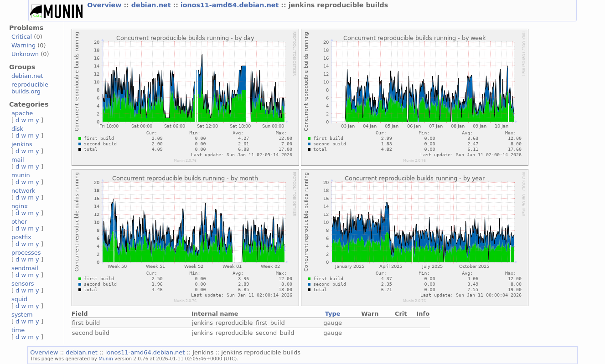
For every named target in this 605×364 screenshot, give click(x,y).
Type (333, 314)
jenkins (22, 144)
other (19, 222)
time (18, 330)
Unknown (25, 54)
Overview (105, 5)
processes (26, 253)
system (22, 315)
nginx (20, 206)
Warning (23, 45)
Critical (22, 37)
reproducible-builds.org (31, 88)
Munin (106, 359)
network (23, 191)
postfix (21, 237)
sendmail (25, 268)
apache (22, 113)
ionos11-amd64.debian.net (231, 5)
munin (21, 175)
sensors (23, 284)
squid (19, 299)
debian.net (152, 5)
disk (17, 129)
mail (18, 160)
